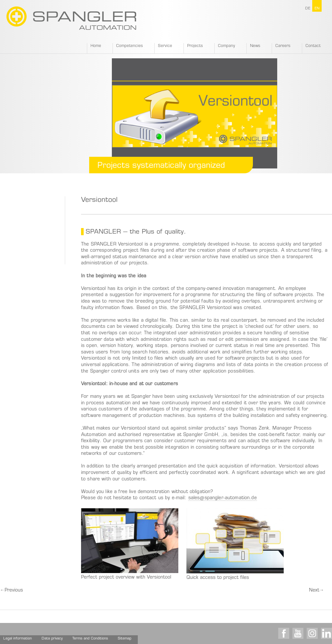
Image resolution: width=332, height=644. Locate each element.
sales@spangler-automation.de (223, 498)
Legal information (18, 639)
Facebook (284, 633)
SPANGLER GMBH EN (71, 18)
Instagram (312, 633)
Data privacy (52, 639)
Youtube (298, 633)
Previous (12, 591)
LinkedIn (326, 633)
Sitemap (124, 639)
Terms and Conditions (90, 639)
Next (316, 591)
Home (96, 46)
